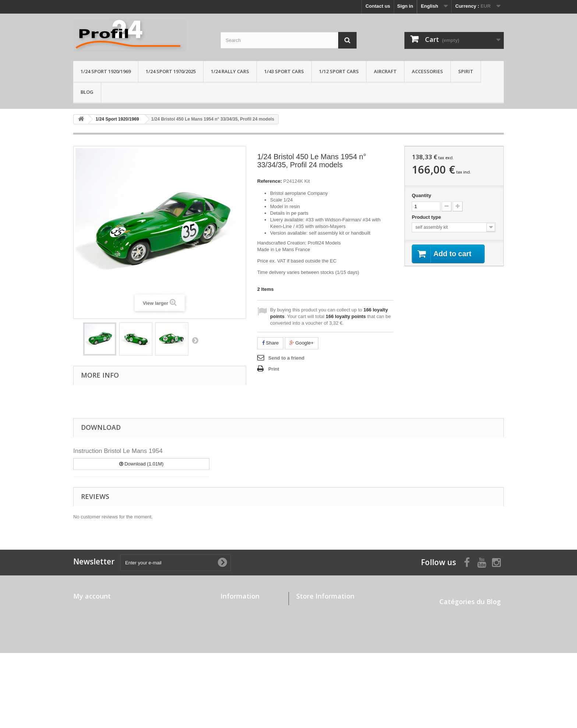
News (446, 623)
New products (236, 618)
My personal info (92, 637)
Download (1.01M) (141, 464)
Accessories (427, 71)
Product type (427, 217)
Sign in (405, 6)
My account (92, 596)
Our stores (233, 627)
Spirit (466, 71)
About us (231, 646)
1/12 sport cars (339, 71)
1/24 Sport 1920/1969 (106, 71)
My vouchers (88, 646)
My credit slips (90, 618)
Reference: (270, 181)
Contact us (378, 6)
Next (195, 340)
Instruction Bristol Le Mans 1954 (118, 451)
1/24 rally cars (230, 71)
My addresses (89, 627)
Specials (230, 608)
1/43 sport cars (284, 71)
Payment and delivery (245, 656)
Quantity (422, 195)
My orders (85, 608)
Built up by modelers (463, 613)
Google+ (302, 343)
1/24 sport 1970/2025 (171, 71)
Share (270, 343)
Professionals (236, 681)
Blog (87, 92)
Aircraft (385, 71)
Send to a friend (286, 358)
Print (274, 369)
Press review (454, 633)
